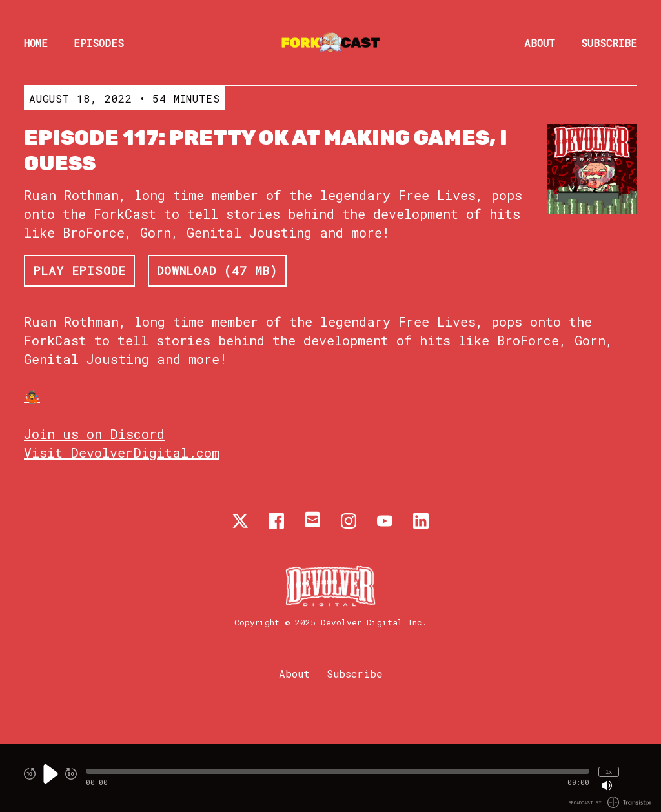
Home (36, 43)
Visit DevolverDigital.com (122, 452)
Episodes (99, 43)
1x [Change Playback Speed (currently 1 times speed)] (609, 772)
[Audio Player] (330, 778)
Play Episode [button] (79, 270)
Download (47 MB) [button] (217, 270)
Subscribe (609, 43)
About (540, 43)
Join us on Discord (94, 434)
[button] (338, 771)
